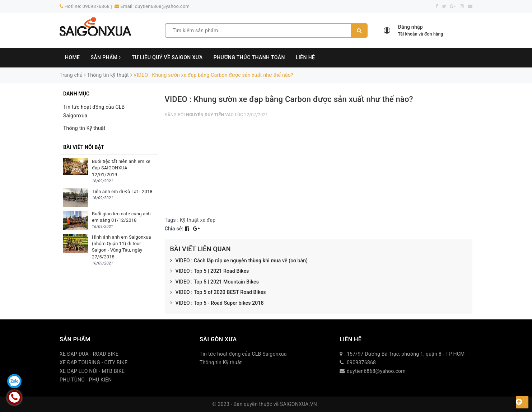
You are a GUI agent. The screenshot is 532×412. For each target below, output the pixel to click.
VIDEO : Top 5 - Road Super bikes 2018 (217, 303)
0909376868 (96, 6)
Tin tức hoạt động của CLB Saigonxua (94, 111)
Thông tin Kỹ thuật (84, 128)
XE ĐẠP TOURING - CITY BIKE (94, 362)
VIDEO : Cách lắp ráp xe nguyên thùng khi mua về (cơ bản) (239, 261)
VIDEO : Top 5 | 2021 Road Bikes (210, 271)
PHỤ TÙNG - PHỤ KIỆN (86, 380)
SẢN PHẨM (106, 57)
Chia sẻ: (174, 229)
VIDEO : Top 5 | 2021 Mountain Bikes (215, 282)
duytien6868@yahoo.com (162, 6)
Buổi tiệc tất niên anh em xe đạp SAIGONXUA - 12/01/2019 (121, 168)
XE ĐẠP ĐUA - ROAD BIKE (89, 354)
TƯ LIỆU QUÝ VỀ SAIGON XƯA (167, 57)
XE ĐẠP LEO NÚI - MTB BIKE (92, 371)
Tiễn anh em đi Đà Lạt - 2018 (122, 191)
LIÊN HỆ (305, 57)
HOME (72, 57)
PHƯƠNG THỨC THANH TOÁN (249, 57)
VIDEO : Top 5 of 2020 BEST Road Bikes (218, 292)
